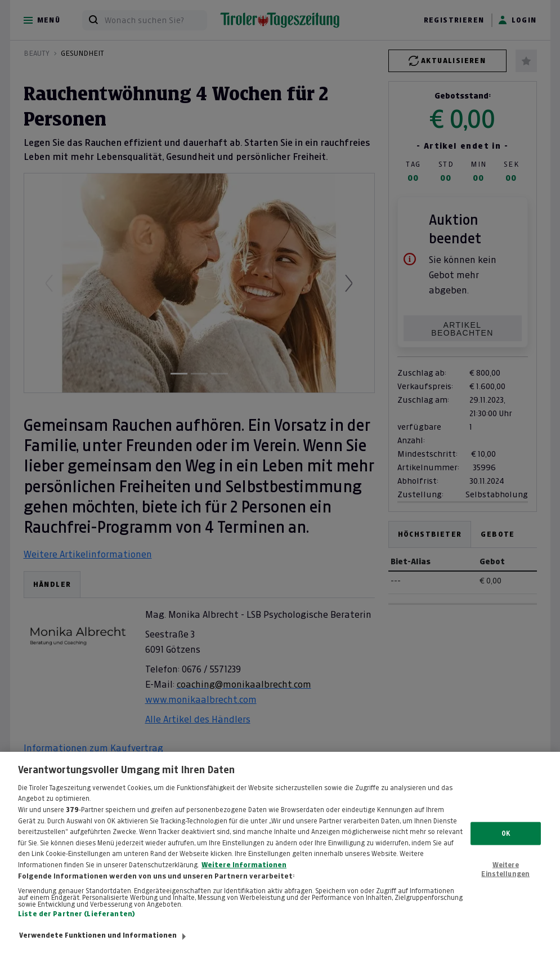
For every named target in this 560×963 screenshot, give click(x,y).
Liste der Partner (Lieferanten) (77, 929)
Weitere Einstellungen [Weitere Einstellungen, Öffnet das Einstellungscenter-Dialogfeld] (505, 885)
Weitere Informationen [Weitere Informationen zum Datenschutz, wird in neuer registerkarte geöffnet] (244, 880)
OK (506, 848)
